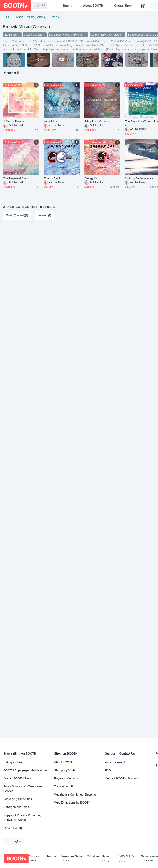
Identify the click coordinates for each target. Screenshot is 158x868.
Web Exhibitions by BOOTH (72, 802)
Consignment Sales (16, 807)
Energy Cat (91, 178)
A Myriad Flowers (14, 121)
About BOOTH (93, 5)
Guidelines (93, 856)
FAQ (108, 770)
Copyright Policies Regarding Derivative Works (22, 817)
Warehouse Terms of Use (72, 858)
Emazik (54, 17)
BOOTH (8, 17)
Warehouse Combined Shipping (75, 794)
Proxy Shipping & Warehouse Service (23, 789)
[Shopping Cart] (143, 5)
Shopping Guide (65, 770)
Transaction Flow (65, 786)
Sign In (67, 5)
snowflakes (51, 121)
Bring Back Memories (98, 121)
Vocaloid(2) (45, 215)
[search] (43, 6)
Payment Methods (66, 778)
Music (20, 17)
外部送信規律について (127, 858)
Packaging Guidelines (18, 799)
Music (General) (37, 17)
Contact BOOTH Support (121, 778)
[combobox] (40, 5)
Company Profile (34, 858)
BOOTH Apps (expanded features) (26, 770)
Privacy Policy (107, 858)
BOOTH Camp (13, 828)
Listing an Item (13, 762)
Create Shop (123, 5)
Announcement (115, 762)
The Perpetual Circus (16, 178)
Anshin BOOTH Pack (17, 778)
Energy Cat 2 (52, 178)
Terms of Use (52, 858)
